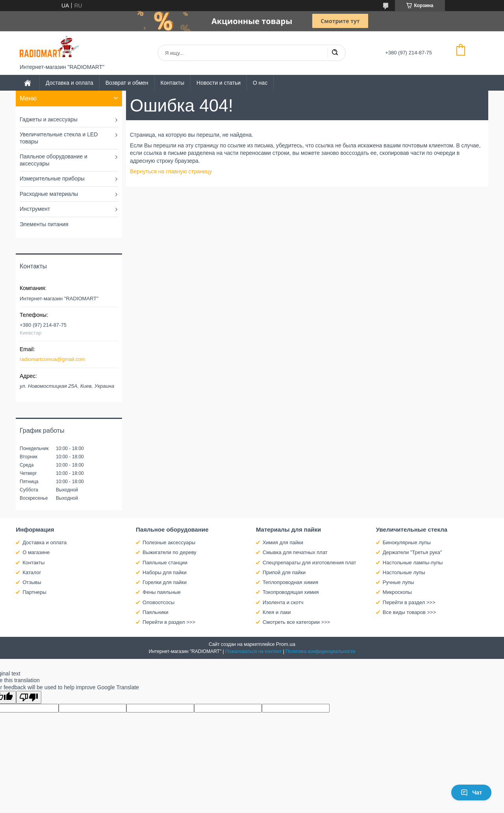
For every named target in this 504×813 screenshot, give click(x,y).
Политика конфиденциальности (320, 651)
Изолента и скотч (283, 602)
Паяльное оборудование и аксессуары (54, 160)
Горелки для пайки (165, 582)
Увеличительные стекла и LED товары (59, 138)
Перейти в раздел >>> (169, 622)
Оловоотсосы (158, 602)
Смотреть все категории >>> (296, 622)
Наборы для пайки (165, 572)
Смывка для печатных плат (295, 552)
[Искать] (335, 53)
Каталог (32, 572)
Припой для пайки (284, 572)
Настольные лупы (404, 572)
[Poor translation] (29, 697)
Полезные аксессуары (169, 542)
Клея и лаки (277, 612)
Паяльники (155, 612)
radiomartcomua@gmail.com (52, 359)
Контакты (172, 83)
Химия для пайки (283, 542)
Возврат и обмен (127, 83)
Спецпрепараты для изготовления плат (309, 563)
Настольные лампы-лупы (413, 563)
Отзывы (32, 582)
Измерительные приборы (52, 179)
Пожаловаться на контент (253, 651)
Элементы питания (44, 224)
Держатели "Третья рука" (412, 552)
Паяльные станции (165, 563)
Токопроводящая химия (291, 592)
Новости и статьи (219, 83)
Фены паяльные (162, 592)
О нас (260, 83)
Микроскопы (397, 592)
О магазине (36, 552)
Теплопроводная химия (290, 582)
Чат (471, 793)
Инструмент (35, 209)
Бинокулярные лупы (407, 542)
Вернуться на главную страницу (171, 171)
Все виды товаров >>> (409, 612)
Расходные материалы (49, 194)
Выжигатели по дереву (170, 552)
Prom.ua (286, 644)
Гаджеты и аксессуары (49, 119)
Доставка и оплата (69, 83)
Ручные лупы (398, 582)
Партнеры (34, 592)
